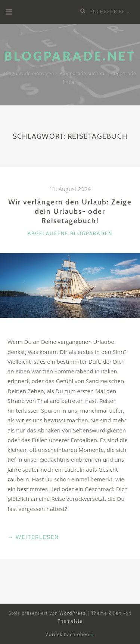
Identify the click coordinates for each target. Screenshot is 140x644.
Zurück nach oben (70, 634)
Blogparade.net (70, 56)
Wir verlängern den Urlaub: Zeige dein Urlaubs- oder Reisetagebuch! (70, 211)
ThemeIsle (70, 621)
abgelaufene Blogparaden (70, 233)
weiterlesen (33, 537)
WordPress (72, 613)
